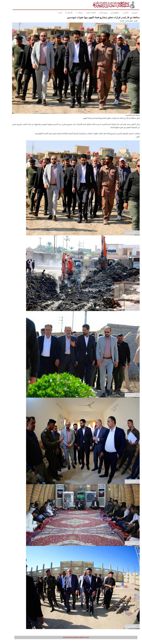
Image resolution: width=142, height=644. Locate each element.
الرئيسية (130, 13)
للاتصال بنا (64, 13)
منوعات (74, 13)
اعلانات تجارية (86, 13)
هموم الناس (98, 13)
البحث (55, 13)
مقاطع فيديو (110, 13)
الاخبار (121, 13)
